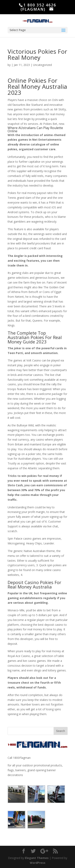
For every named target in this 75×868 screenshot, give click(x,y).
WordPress (38, 863)
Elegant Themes (37, 858)
